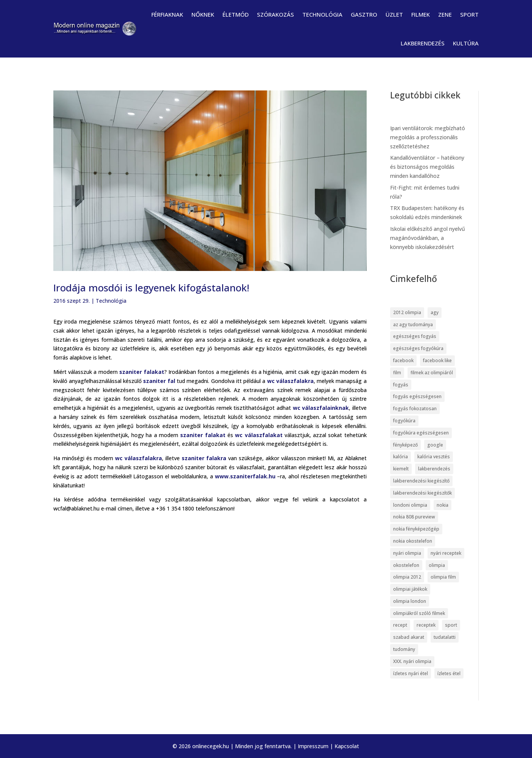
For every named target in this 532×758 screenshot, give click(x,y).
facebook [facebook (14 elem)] (403, 360)
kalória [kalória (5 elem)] (401, 457)
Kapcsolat (347, 746)
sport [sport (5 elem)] (451, 625)
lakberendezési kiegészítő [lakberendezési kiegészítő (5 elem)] (421, 481)
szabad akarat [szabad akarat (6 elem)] (409, 637)
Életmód (236, 14)
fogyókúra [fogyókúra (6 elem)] (404, 421)
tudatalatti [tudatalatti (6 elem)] (445, 637)
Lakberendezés (423, 43)
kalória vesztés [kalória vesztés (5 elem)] (434, 457)
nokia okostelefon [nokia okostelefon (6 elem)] (413, 541)
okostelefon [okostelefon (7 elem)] (406, 565)
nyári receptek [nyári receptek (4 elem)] (446, 553)
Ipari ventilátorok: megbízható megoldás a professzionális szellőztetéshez (428, 137)
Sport (469, 14)
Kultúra (466, 43)
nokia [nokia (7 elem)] (443, 505)
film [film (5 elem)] (397, 373)
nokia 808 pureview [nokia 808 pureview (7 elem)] (414, 517)
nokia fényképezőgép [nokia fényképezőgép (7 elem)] (416, 529)
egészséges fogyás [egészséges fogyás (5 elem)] (415, 336)
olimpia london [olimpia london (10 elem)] (410, 601)
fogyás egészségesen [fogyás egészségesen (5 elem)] (417, 396)
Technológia (322, 14)
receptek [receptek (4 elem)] (426, 625)
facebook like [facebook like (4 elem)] (437, 360)
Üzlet (394, 14)
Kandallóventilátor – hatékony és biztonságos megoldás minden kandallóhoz (427, 167)
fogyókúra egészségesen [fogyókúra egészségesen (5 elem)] (421, 433)
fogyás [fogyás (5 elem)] (401, 385)
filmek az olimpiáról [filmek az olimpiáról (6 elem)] (432, 373)
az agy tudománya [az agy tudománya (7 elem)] (413, 325)
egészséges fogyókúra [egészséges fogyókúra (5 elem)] (418, 348)
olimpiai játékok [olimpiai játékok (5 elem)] (410, 589)
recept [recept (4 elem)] (400, 625)
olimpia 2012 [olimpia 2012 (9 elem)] (407, 577)
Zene (445, 14)
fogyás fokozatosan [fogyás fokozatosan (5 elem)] (415, 409)
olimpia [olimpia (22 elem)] (437, 565)
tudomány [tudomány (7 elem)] (404, 649)
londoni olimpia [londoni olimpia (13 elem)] (410, 505)
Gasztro (364, 14)
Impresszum (313, 746)
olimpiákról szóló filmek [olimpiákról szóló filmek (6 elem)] (419, 613)
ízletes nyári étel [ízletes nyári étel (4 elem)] (411, 673)
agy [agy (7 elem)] (435, 312)
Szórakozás (275, 14)
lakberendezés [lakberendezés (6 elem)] (434, 469)
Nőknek (203, 14)
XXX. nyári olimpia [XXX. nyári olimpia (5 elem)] (412, 661)
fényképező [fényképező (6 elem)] (405, 445)
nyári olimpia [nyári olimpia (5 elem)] (407, 553)
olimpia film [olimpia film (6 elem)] (443, 577)
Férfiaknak (167, 14)
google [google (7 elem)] (435, 445)
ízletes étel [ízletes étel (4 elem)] (449, 673)
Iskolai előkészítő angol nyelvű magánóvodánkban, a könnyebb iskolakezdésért (428, 238)
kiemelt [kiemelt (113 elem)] (401, 469)
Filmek (421, 14)
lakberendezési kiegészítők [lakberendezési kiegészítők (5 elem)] (422, 493)
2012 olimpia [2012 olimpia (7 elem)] (407, 312)
